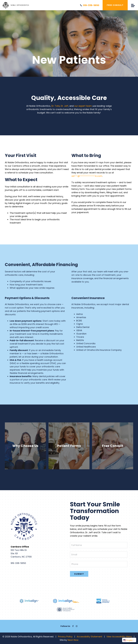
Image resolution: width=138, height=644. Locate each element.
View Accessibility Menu (119, 637)
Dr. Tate (56, 106)
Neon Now (73, 640)
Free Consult (115, 5)
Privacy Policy (65, 637)
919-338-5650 (90, 5)
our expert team (83, 106)
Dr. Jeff (65, 106)
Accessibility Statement (89, 637)
